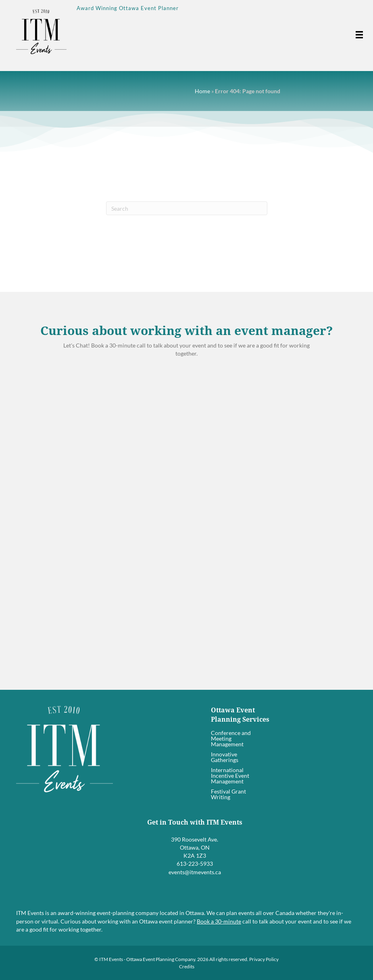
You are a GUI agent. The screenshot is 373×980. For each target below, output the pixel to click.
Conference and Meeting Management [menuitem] (231, 738)
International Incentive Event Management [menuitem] (230, 776)
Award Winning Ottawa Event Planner (128, 8)
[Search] (187, 208)
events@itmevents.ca (195, 872)
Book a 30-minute (219, 921)
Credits (187, 966)
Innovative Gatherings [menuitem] (225, 757)
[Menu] (357, 35)
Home (202, 91)
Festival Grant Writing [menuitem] (228, 794)
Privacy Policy (264, 959)
